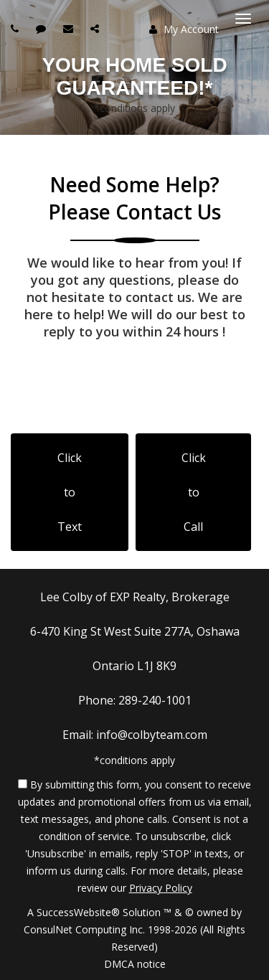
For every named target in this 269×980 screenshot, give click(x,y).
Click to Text (70, 492)
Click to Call (194, 492)
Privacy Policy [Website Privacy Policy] (161, 888)
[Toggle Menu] (243, 19)
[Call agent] (16, 28)
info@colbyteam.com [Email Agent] (152, 735)
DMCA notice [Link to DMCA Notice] (135, 964)
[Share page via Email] (96, 28)
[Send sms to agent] (43, 28)
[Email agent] (70, 28)
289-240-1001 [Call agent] (155, 700)
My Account (184, 29)
